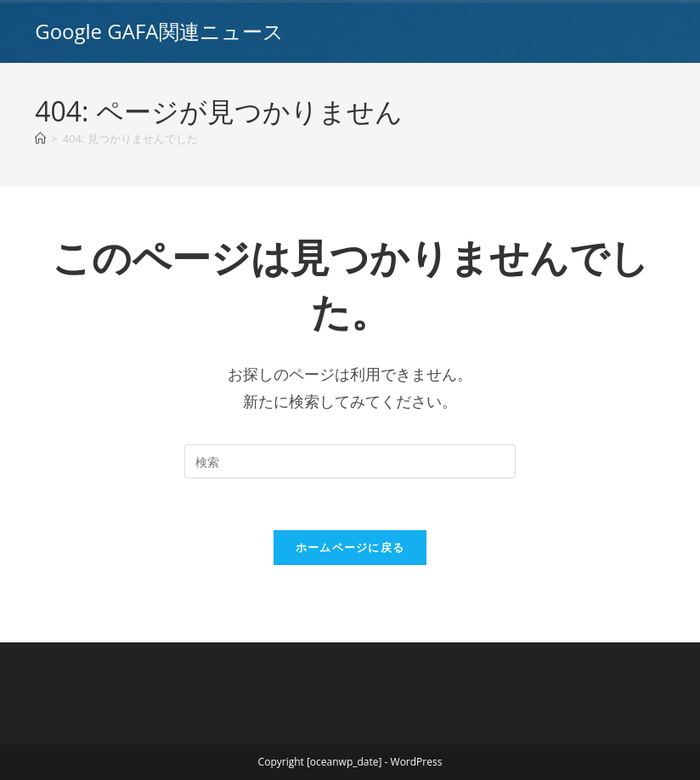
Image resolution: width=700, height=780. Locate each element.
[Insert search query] (350, 461)
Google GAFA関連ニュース (159, 31)
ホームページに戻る (350, 547)
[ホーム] (40, 138)
